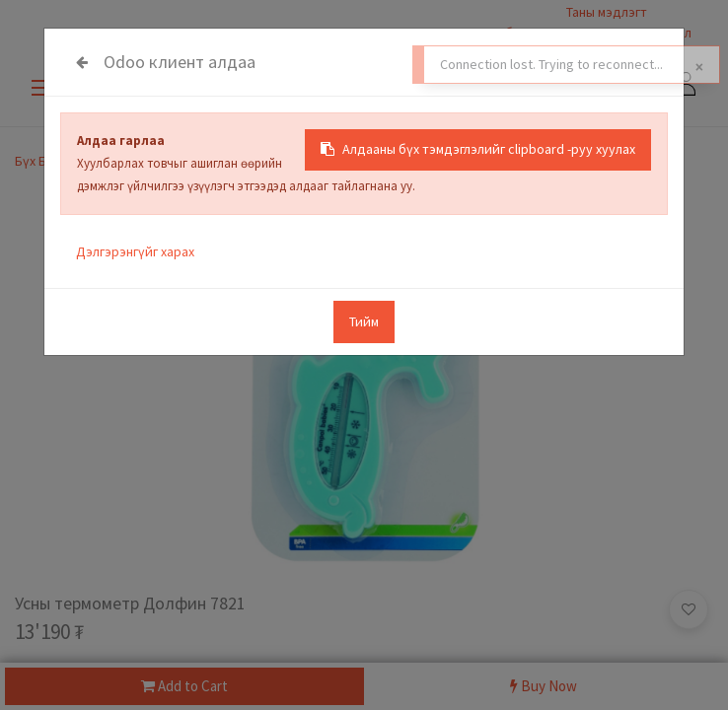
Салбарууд (517, 33)
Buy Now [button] (544, 686)
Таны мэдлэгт (607, 12)
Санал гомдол (649, 33)
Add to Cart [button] (184, 686)
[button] (689, 609)
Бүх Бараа (45, 161)
